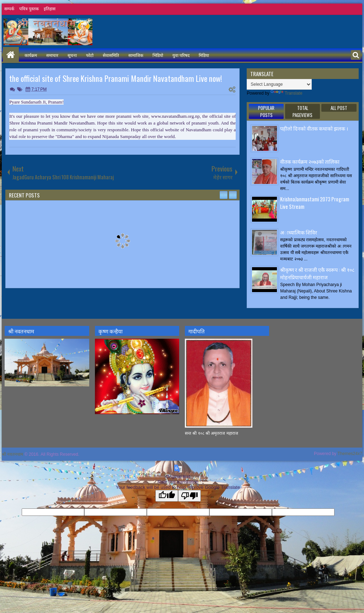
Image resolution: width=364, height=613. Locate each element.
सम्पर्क (9, 9)
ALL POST (339, 108)
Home (11, 55)
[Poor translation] (189, 496)
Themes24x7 (350, 454)
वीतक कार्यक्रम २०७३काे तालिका (310, 161)
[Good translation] (167, 496)
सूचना (72, 55)
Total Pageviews (303, 111)
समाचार (52, 55)
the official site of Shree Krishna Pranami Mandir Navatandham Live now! (116, 78)
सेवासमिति (111, 55)
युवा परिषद (181, 55)
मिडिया (204, 55)
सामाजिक (136, 55)
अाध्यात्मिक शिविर (299, 232)
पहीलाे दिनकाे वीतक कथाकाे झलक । (314, 128)
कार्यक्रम (31, 55)
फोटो (90, 55)
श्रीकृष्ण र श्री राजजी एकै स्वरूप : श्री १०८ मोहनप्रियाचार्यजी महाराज (317, 273)
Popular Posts (266, 111)
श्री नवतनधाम (12, 454)
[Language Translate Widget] (279, 84)
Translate (287, 93)
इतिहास (50, 9)
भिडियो (158, 55)
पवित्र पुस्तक (29, 9)
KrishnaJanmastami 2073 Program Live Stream (315, 203)
